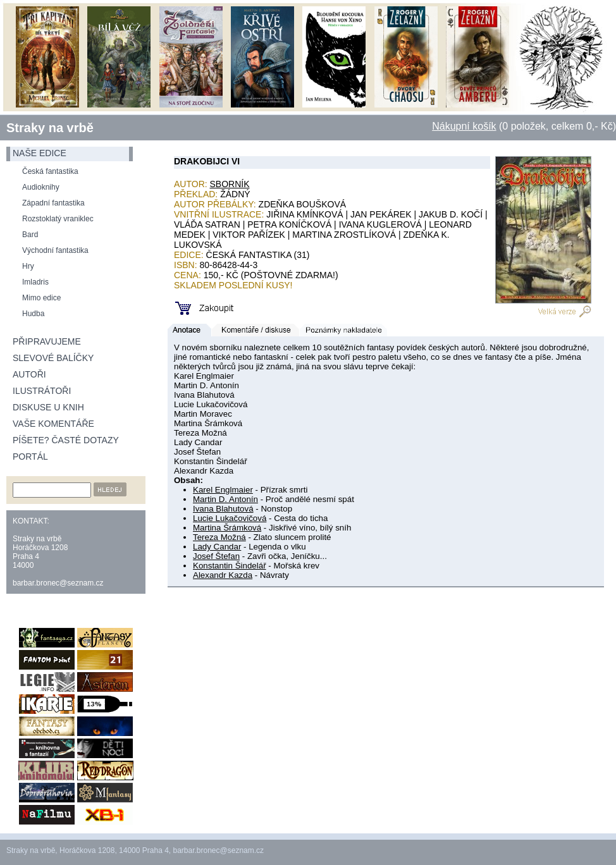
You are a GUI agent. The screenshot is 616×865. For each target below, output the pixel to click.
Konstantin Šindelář (230, 566)
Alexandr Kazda (223, 575)
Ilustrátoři (42, 391)
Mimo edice (41, 298)
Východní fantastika (55, 250)
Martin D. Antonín (225, 499)
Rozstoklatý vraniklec (58, 219)
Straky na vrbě (50, 128)
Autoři (29, 374)
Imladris (35, 282)
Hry (28, 266)
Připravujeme (47, 341)
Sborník (230, 184)
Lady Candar (217, 547)
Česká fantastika (50, 171)
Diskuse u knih (48, 407)
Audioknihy (41, 187)
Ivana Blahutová (223, 509)
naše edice (40, 153)
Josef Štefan (216, 556)
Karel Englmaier (223, 490)
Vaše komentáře (53, 424)
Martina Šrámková (227, 528)
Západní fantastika (53, 203)
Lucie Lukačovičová (230, 518)
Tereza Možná (219, 537)
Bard (30, 235)
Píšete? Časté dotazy (66, 440)
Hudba (33, 314)
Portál (30, 457)
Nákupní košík (464, 126)
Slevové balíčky (53, 358)
